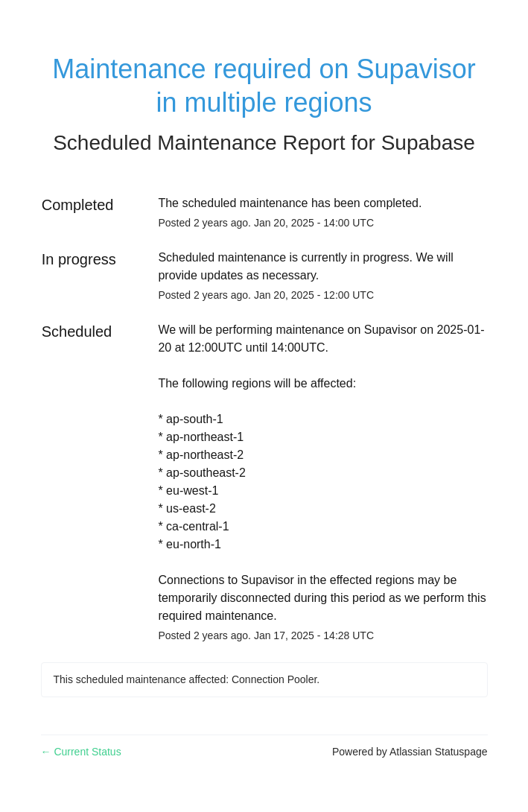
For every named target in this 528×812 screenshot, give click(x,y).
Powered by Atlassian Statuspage (410, 752)
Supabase (428, 143)
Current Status (81, 752)
